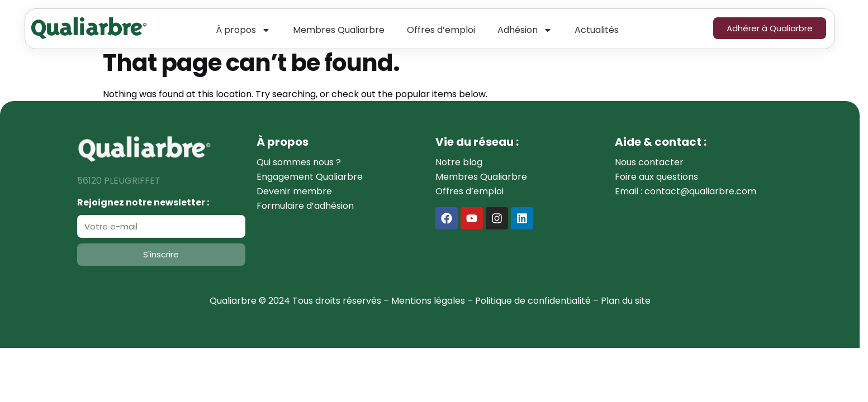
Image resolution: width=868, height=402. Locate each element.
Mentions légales (428, 301)
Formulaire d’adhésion (305, 206)
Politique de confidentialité (533, 301)
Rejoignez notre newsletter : (143, 202)
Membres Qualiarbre (339, 30)
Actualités (597, 30)
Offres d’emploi (441, 30)
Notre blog (459, 162)
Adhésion (525, 30)
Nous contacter (649, 162)
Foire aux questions (656, 177)
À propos (243, 30)
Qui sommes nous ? (299, 162)
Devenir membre (294, 191)
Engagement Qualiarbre (310, 177)
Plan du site (626, 301)
